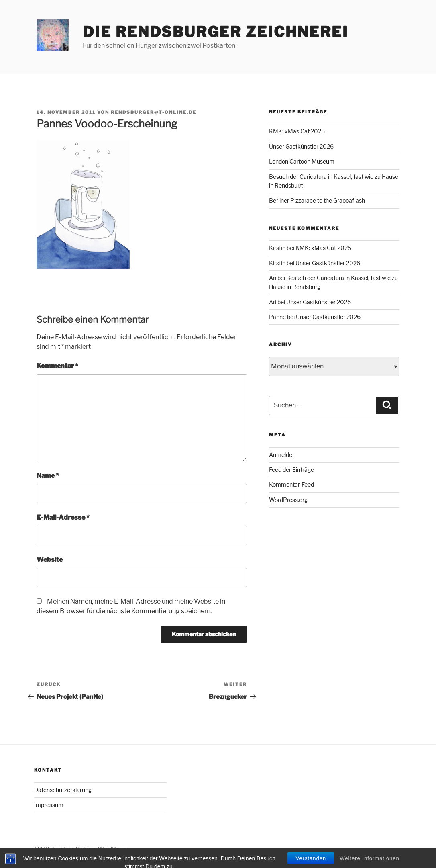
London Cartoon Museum (302, 161)
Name (48, 476)
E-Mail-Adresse (63, 517)
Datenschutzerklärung (63, 790)
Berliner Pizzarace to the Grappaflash (317, 200)
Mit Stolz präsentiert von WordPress (80, 849)
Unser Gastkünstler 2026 (301, 146)
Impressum (49, 805)
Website (50, 560)
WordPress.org (288, 500)
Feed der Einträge (291, 470)
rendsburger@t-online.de (154, 112)
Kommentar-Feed (291, 484)
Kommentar (57, 366)
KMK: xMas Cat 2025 (297, 131)
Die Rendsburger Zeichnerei (216, 32)
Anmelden (282, 455)
